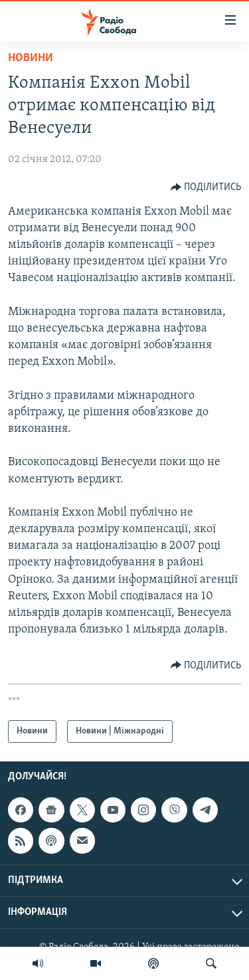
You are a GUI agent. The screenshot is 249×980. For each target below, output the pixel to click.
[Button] (206, 187)
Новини (31, 58)
